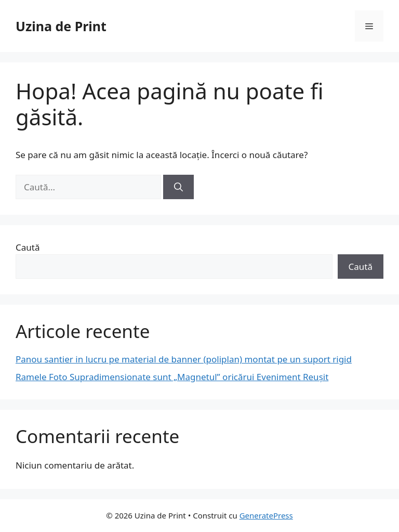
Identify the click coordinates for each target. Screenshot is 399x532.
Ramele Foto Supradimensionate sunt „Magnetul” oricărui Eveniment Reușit (172, 377)
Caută (28, 247)
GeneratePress (266, 515)
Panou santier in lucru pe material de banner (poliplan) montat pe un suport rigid (184, 359)
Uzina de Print (61, 26)
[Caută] (178, 187)
